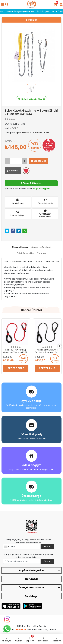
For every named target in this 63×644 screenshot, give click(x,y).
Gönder (47, 547)
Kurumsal (31, 579)
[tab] (20, 247)
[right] (60, 346)
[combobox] (7, 547)
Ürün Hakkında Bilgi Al (31, 99)
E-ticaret (21, 629)
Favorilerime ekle (26, 171)
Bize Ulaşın (32, 596)
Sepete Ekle (38, 161)
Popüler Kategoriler (32, 570)
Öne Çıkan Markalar (31, 588)
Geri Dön (32, 20)
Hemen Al (13, 171)
